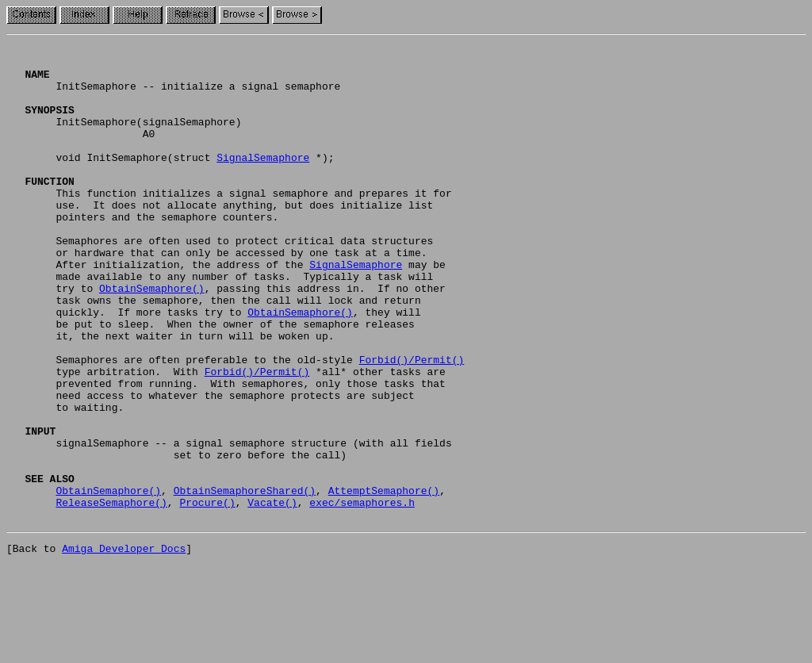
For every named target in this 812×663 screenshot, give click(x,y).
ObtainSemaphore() (152, 338)
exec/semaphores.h (362, 595)
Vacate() (272, 595)
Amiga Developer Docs (124, 646)
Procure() (207, 595)
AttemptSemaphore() (384, 581)
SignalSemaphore (263, 181)
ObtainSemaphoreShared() (245, 581)
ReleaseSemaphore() (111, 595)
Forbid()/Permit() (412, 423)
